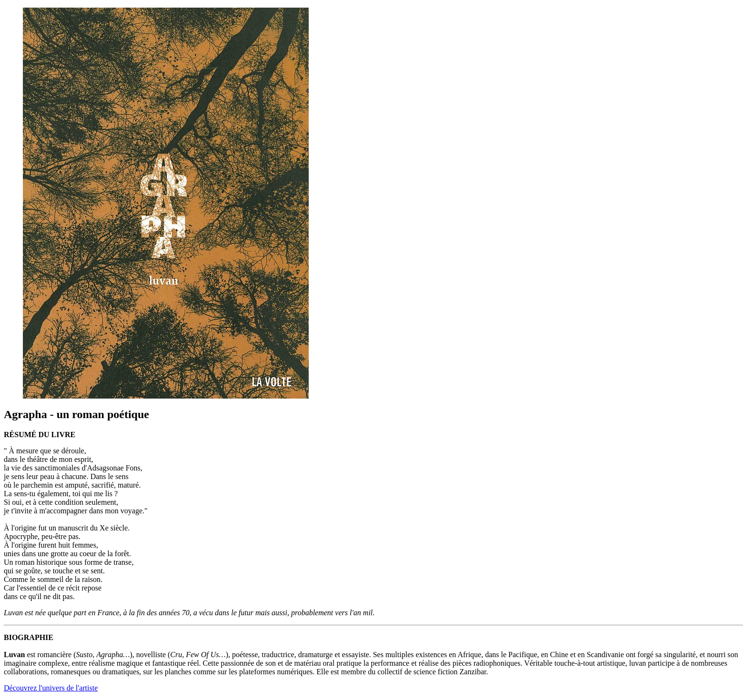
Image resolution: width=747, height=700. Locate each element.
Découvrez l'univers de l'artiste (51, 688)
